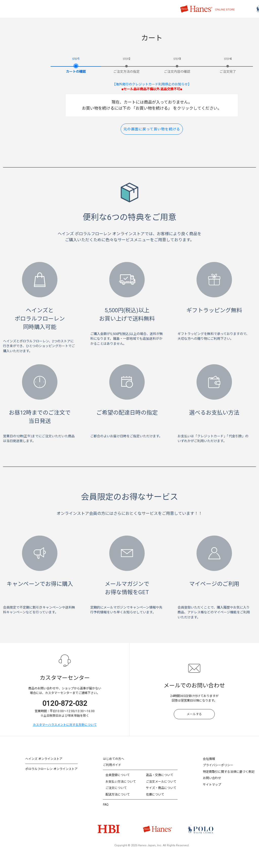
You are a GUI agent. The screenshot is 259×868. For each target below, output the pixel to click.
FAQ (106, 805)
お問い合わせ (212, 778)
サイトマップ (212, 785)
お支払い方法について (121, 782)
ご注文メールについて (161, 782)
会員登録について (118, 775)
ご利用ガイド (112, 765)
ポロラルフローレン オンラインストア (51, 769)
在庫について (155, 794)
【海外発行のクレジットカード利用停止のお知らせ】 (152, 84)
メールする (194, 714)
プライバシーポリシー (218, 765)
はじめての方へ (114, 759)
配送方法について (118, 794)
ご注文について (116, 788)
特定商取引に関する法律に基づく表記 (229, 772)
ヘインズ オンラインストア (44, 759)
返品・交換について (160, 775)
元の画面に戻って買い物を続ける (152, 129)
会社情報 (209, 759)
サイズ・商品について (161, 788)
